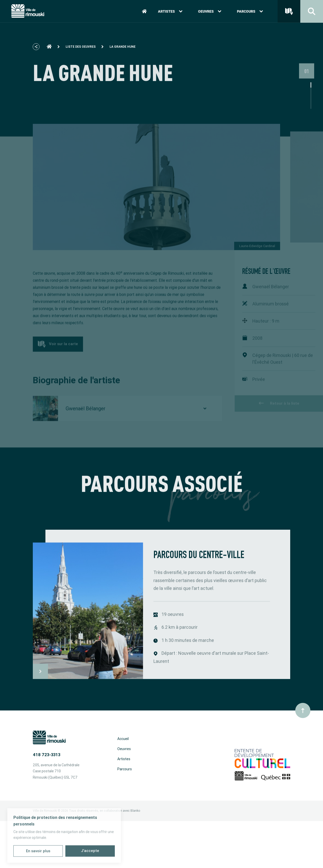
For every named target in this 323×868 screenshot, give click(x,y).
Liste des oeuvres (81, 50)
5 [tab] (311, 120)
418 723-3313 (47, 755)
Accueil (123, 739)
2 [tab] (311, 104)
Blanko (135, 811)
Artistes (170, 13)
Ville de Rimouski (45, 811)
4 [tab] (311, 115)
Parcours (250, 13)
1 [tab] (311, 99)
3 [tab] (311, 110)
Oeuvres (210, 13)
